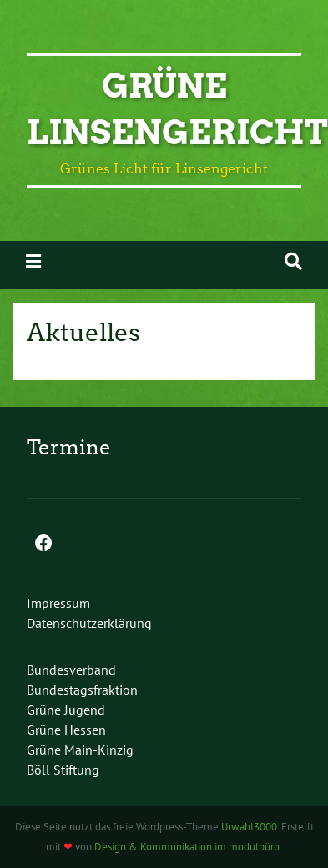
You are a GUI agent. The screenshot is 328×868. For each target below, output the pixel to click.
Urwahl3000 (249, 827)
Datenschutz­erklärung (89, 623)
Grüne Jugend (66, 710)
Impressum (58, 603)
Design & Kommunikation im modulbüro (187, 847)
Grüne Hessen (66, 730)
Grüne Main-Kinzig (80, 750)
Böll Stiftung (63, 770)
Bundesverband (71, 670)
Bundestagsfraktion (82, 690)
